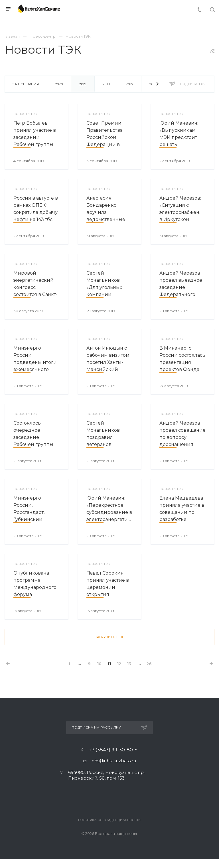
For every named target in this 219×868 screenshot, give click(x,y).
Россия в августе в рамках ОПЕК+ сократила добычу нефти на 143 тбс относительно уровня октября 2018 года (36, 219)
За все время (26, 84)
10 (99, 664)
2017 (130, 84)
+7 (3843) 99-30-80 (111, 750)
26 (149, 664)
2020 (59, 84)
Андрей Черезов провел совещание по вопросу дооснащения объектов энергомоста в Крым (182, 444)
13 (129, 664)
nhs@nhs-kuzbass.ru (114, 761)
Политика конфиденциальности (110, 820)
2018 (106, 84)
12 (119, 664)
